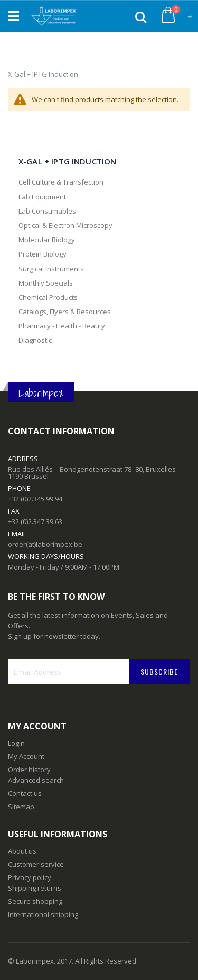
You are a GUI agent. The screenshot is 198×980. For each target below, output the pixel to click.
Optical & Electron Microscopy (65, 225)
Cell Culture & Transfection (61, 182)
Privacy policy (30, 877)
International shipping (43, 914)
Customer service (36, 864)
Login (16, 743)
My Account (26, 756)
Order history (29, 770)
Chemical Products (48, 297)
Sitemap (21, 807)
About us (22, 851)
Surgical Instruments (51, 269)
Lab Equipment (42, 197)
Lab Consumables (47, 211)
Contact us (25, 793)
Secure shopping (35, 901)
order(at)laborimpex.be (45, 544)
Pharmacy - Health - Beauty (62, 326)
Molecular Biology (47, 240)
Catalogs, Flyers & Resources (65, 312)
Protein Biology (43, 254)
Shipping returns (35, 888)
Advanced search (36, 780)
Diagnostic (35, 340)
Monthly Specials (46, 283)
